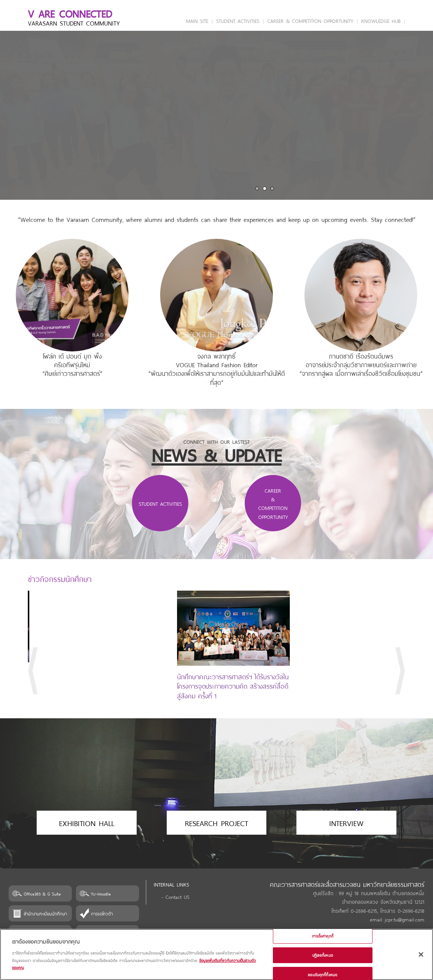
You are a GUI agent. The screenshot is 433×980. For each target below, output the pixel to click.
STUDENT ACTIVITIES (238, 20)
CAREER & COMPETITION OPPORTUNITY (310, 20)
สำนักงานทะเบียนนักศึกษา (45, 913)
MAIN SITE (197, 20)
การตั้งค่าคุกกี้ (323, 936)
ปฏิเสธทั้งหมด (323, 955)
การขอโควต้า (102, 913)
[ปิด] (421, 954)
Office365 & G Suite (42, 893)
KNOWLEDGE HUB (381, 20)
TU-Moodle (101, 893)
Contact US (177, 896)
